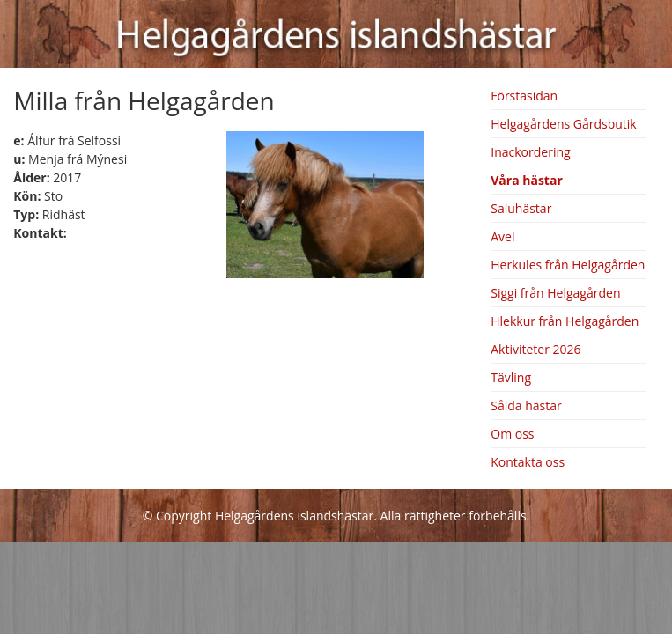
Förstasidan (524, 96)
